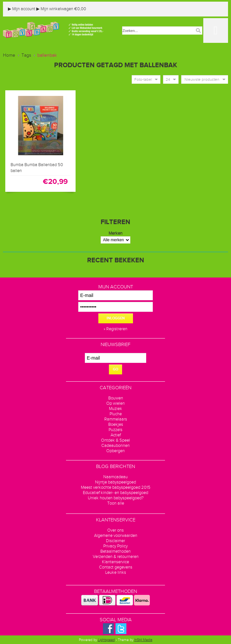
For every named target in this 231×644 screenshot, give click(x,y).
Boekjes (116, 424)
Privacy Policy (115, 546)
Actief (116, 435)
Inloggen (116, 318)
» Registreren (115, 329)
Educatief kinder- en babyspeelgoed (115, 493)
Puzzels (115, 430)
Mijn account (22, 9)
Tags (26, 55)
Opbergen (115, 451)
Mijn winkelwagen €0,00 (61, 9)
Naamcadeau (115, 477)
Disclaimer (115, 541)
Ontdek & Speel (115, 440)
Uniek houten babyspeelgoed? (116, 498)
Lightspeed (106, 640)
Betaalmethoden (115, 551)
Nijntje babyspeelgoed (115, 482)
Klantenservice (115, 562)
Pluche (116, 414)
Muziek (115, 409)
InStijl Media (143, 640)
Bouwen (116, 398)
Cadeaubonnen (115, 446)
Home (9, 55)
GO (115, 369)
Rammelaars (116, 419)
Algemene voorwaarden (116, 536)
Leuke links (116, 572)
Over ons (115, 530)
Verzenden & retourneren (116, 557)
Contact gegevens (116, 567)
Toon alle (116, 503)
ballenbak (47, 55)
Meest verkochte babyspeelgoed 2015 (116, 487)
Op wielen (115, 403)
